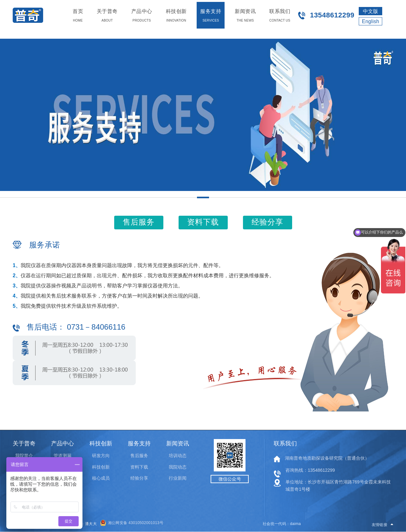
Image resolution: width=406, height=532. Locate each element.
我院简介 (24, 456)
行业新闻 (178, 478)
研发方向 (101, 456)
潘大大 (91, 524)
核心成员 (101, 478)
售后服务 (139, 456)
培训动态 (178, 456)
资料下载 (139, 467)
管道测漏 (62, 456)
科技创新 (101, 467)
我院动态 (178, 467)
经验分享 (139, 478)
